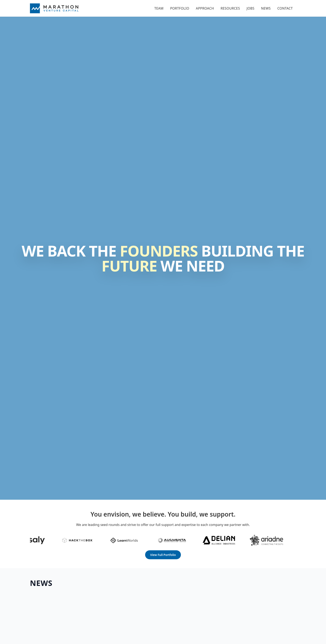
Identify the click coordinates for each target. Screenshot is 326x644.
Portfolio (180, 8)
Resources (230, 8)
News (266, 8)
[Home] (54, 8)
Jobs (251, 8)
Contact (285, 8)
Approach (205, 8)
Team (159, 8)
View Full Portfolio (163, 555)
